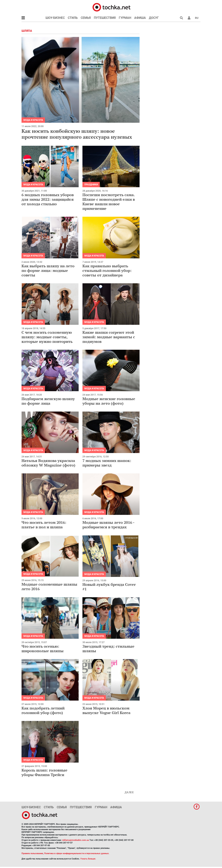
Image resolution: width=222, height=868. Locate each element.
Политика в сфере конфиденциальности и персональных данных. (77, 853)
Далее (129, 792)
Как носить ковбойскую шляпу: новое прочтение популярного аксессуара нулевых (77, 134)
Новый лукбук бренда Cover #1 (109, 587)
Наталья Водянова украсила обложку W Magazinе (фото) (48, 463)
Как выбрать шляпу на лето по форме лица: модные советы (48, 270)
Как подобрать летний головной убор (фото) (43, 710)
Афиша (140, 18)
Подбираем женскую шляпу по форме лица (48, 401)
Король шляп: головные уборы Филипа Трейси (44, 772)
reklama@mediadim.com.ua (75, 840)
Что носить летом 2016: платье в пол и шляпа (44, 525)
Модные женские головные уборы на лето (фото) (109, 401)
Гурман (125, 18)
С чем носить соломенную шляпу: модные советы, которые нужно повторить (47, 337)
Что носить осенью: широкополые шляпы (43, 649)
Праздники (91, 185)
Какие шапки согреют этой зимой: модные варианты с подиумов (109, 337)
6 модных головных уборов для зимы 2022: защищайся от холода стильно (48, 199)
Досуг (154, 18)
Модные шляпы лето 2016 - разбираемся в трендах (108, 525)
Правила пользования (32, 853)
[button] (189, 18)
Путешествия (105, 18)
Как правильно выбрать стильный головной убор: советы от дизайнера (107, 270)
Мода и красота (33, 120)
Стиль (73, 18)
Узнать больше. (88, 859)
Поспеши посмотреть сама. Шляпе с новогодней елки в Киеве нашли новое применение (109, 202)
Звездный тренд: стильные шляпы (108, 649)
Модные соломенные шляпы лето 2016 (49, 586)
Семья (86, 18)
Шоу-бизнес (55, 18)
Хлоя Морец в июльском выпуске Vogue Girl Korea (106, 710)
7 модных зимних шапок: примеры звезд (107, 463)
